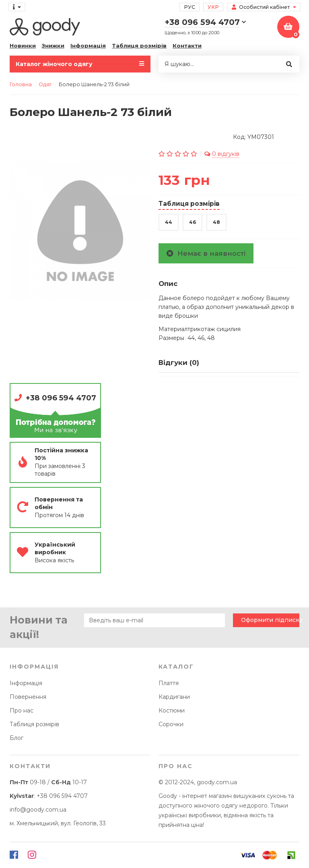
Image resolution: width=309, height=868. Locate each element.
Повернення (28, 697)
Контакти (187, 46)
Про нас (22, 711)
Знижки (53, 46)
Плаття (169, 683)
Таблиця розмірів (139, 46)
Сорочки (171, 724)
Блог (16, 738)
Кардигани (174, 697)
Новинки (23, 46)
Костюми (172, 711)
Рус (190, 7)
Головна (21, 84)
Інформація (88, 46)
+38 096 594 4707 (61, 398)
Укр (213, 7)
